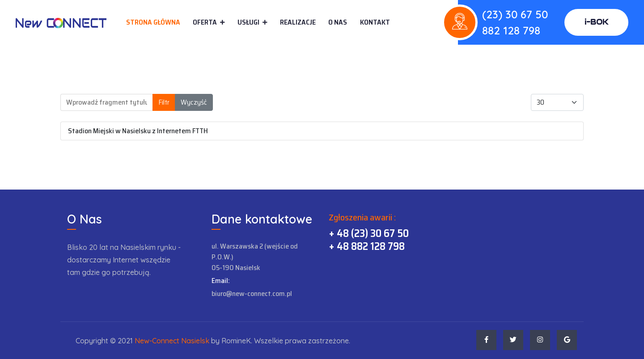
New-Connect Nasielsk (172, 341)
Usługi (248, 22)
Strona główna (153, 22)
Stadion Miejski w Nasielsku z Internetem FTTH (138, 131)
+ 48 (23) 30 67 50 (369, 233)
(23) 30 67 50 (515, 14)
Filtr (164, 102)
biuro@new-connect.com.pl (252, 294)
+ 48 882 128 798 (367, 246)
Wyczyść (194, 102)
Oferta (205, 22)
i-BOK (596, 22)
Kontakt (375, 22)
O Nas (338, 22)
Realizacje (298, 22)
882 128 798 (511, 30)
